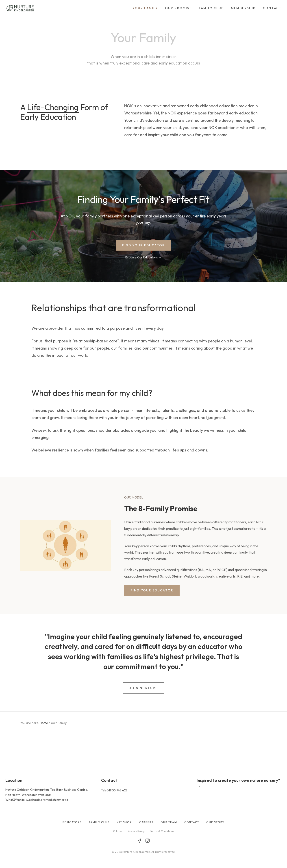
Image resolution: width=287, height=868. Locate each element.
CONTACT (192, 822)
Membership (243, 8)
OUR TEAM (169, 822)
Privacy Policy (136, 831)
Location (14, 780)
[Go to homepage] (20, 8)
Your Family (145, 8)
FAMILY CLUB (99, 822)
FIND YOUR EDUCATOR (144, 245)
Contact (272, 8)
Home (44, 723)
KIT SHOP (124, 822)
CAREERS (146, 822)
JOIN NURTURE (143, 688)
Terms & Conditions (162, 831)
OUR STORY (215, 822)
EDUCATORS (72, 822)
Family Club (211, 8)
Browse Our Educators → (143, 257)
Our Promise (178, 8)
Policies (118, 831)
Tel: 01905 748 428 (114, 790)
